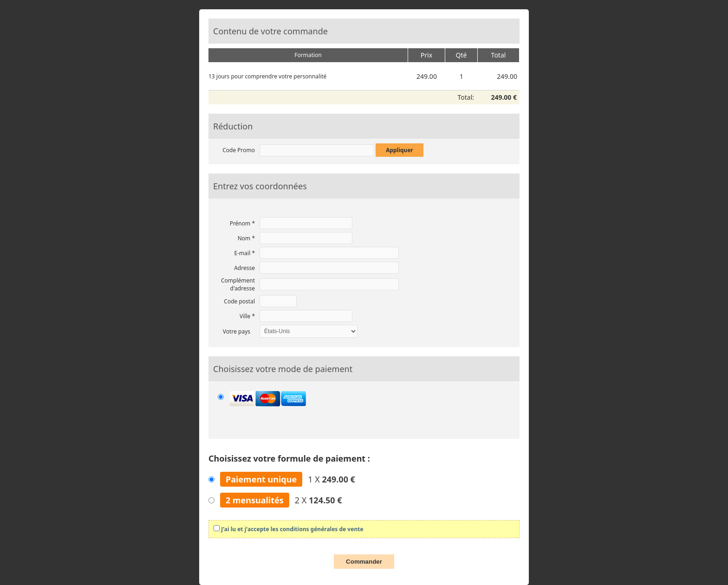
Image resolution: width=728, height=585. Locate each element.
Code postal (239, 301)
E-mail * (245, 253)
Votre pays (237, 331)
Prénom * (242, 223)
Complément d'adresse (238, 284)
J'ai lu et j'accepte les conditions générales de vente (292, 529)
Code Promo (239, 150)
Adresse (244, 268)
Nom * (246, 238)
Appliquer (400, 150)
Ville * (247, 316)
